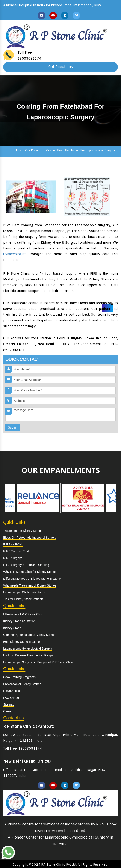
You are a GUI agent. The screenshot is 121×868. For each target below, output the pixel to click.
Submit (13, 427)
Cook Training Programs (19, 677)
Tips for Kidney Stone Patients (23, 599)
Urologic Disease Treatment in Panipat (29, 655)
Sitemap (9, 704)
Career (8, 711)
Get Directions (61, 67)
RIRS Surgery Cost (16, 551)
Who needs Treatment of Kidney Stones (30, 585)
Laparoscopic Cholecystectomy (24, 592)
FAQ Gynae (11, 698)
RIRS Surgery (12, 558)
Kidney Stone (12, 628)
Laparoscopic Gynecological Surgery (28, 648)
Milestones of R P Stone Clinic (23, 614)
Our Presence (34, 150)
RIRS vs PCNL (13, 544)
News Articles (12, 691)
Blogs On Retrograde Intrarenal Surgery (30, 538)
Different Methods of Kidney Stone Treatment (33, 579)
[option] (38, 498)
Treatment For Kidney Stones (23, 531)
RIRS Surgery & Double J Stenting (26, 565)
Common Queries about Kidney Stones (29, 635)
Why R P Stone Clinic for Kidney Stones (30, 572)
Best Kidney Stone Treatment (23, 642)
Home (19, 150)
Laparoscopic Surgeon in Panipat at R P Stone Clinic (38, 662)
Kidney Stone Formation (19, 621)
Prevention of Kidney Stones (22, 684)
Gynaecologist (14, 254)
